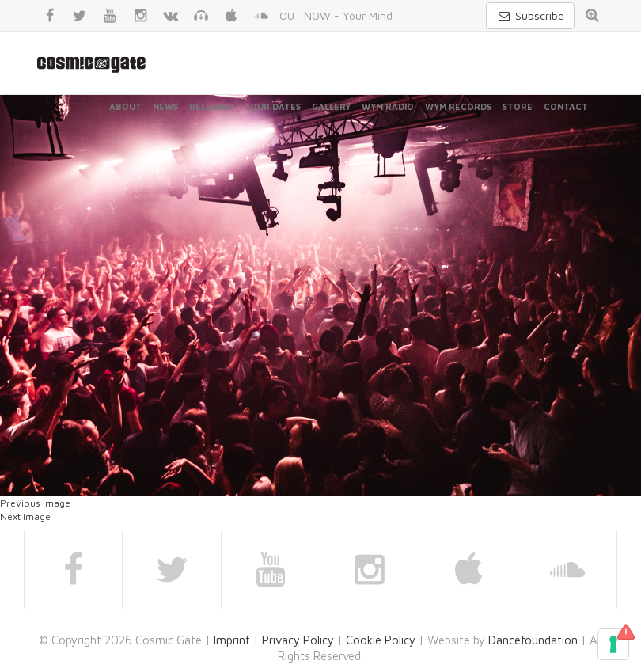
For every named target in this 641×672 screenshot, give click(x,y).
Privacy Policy (298, 640)
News (165, 106)
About (125, 106)
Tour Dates (272, 106)
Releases (211, 106)
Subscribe (530, 15)
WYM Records (458, 106)
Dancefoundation (533, 640)
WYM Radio (388, 106)
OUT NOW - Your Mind (336, 15)
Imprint (232, 640)
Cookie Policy (381, 640)
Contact (566, 106)
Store (518, 106)
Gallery (331, 106)
